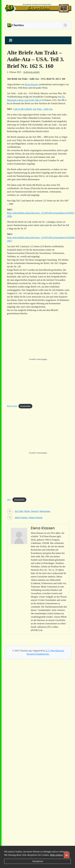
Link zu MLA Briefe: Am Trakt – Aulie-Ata (33, 109)
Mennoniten (45, 511)
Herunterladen (25, 406)
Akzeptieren (37, 861)
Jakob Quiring (21, 518)
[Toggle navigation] (65, 25)
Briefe (27, 511)
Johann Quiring (35, 518)
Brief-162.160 (12, 406)
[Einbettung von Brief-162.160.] (38, 359)
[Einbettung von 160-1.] (38, 453)
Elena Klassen (32, 72)
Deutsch (35, 511)
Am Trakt (19, 511)
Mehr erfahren (56, 855)
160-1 (9, 500)
